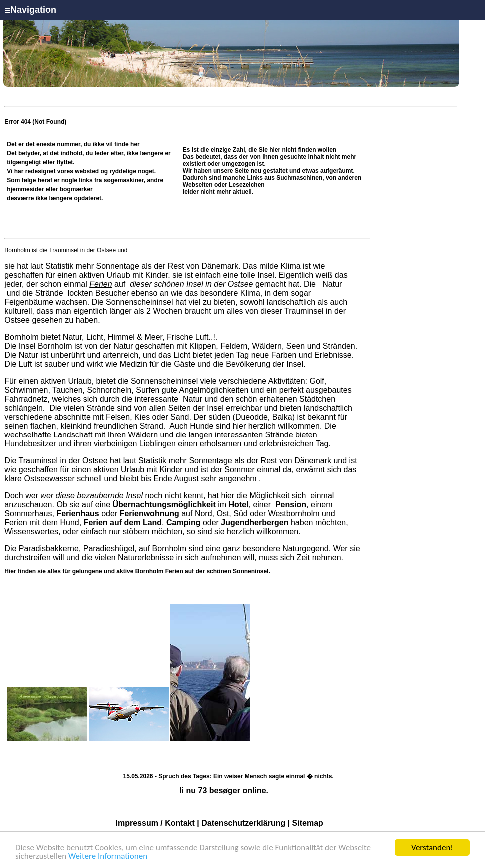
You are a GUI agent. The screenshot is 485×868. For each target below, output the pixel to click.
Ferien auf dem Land (123, 523)
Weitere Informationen (108, 857)
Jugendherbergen (254, 523)
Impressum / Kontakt (155, 823)
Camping (183, 523)
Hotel (239, 505)
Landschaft (73, 435)
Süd (240, 514)
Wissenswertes (31, 532)
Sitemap (308, 823)
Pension (291, 505)
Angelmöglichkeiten (213, 390)
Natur (331, 284)
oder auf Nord (134, 514)
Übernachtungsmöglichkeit (164, 505)
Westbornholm (294, 514)
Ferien (101, 284)
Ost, (224, 514)
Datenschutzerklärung (243, 823)
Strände (49, 293)
